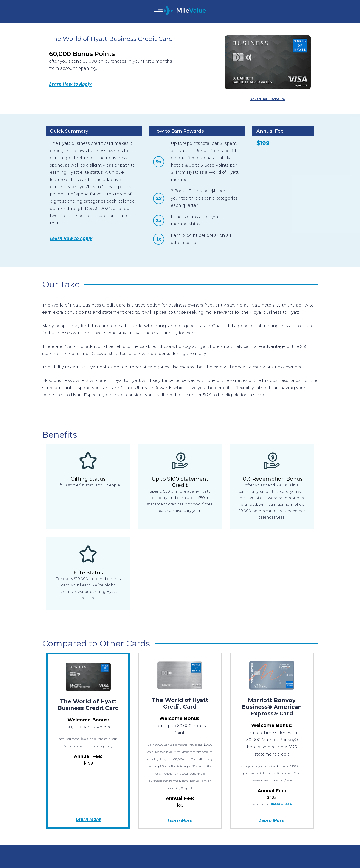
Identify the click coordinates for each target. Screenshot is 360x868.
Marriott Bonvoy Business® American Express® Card (272, 707)
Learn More (88, 819)
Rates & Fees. (281, 804)
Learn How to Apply (70, 84)
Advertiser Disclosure (268, 99)
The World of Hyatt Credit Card (180, 703)
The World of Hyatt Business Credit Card (88, 705)
